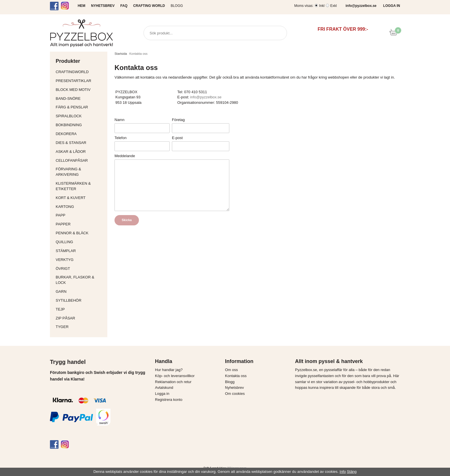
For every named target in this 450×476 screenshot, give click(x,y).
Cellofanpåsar (72, 160)
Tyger (80, 327)
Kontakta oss (236, 376)
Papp (80, 215)
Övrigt (63, 269)
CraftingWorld (80, 72)
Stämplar (80, 251)
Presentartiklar (80, 81)
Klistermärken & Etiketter (80, 186)
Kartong (80, 207)
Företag (178, 120)
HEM (82, 6)
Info (343, 472)
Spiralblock (69, 116)
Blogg (177, 6)
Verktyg (80, 260)
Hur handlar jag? (169, 370)
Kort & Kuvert (80, 198)
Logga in (162, 394)
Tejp (80, 309)
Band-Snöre (80, 98)
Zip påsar (65, 318)
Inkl (322, 6)
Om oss (231, 370)
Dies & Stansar (80, 143)
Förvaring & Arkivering (80, 172)
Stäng (352, 472)
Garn (80, 291)
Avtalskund (164, 388)
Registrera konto (169, 400)
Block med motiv (73, 90)
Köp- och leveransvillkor (175, 376)
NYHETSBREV (103, 6)
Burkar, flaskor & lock (80, 280)
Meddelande (125, 156)
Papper (80, 224)
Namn (120, 120)
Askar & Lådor (71, 152)
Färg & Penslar (80, 107)
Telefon (121, 138)
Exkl (334, 6)
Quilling (80, 242)
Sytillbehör (80, 300)
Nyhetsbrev (234, 388)
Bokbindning (80, 125)
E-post (177, 138)
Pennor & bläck (80, 233)
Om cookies (235, 394)
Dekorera (80, 134)
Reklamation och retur (173, 382)
